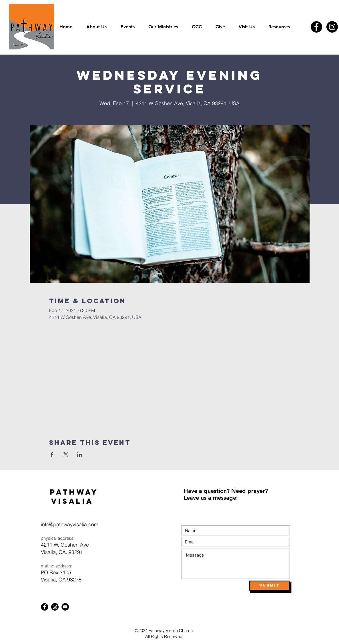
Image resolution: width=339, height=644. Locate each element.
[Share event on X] (66, 455)
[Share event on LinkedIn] (80, 455)
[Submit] (269, 586)
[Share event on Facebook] (52, 455)
